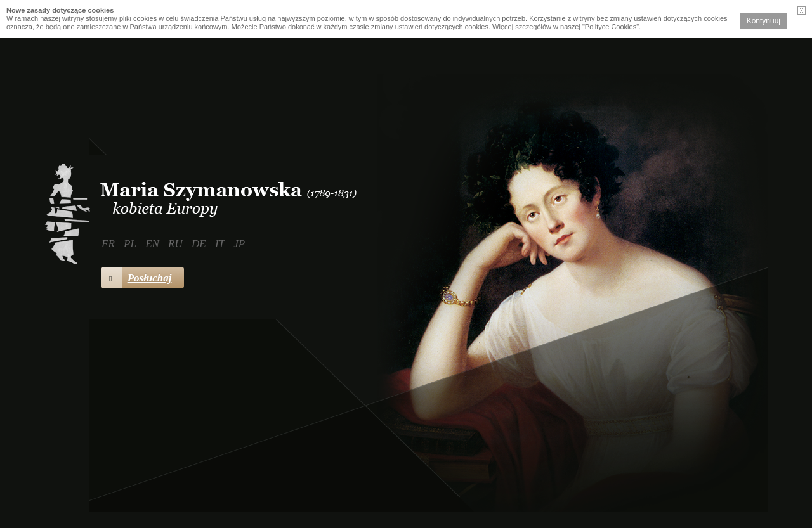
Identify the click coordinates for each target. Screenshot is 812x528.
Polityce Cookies (611, 27)
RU (175, 244)
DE (199, 244)
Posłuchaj (137, 278)
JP (239, 244)
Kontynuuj (763, 21)
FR (108, 244)
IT (220, 244)
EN (152, 244)
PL (130, 244)
